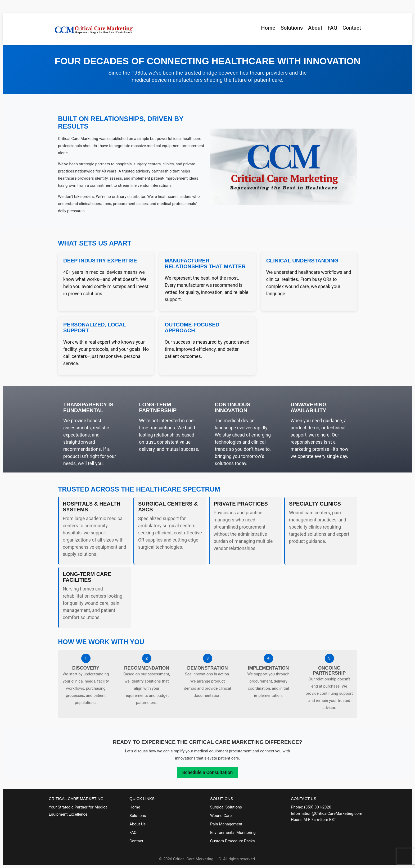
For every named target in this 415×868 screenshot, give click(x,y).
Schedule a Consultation (207, 772)
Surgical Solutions (226, 807)
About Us (137, 824)
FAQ (332, 28)
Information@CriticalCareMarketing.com (326, 814)
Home (268, 28)
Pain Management (226, 824)
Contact (352, 28)
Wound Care (221, 816)
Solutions (292, 28)
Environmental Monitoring (233, 833)
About (315, 28)
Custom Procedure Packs (233, 841)
